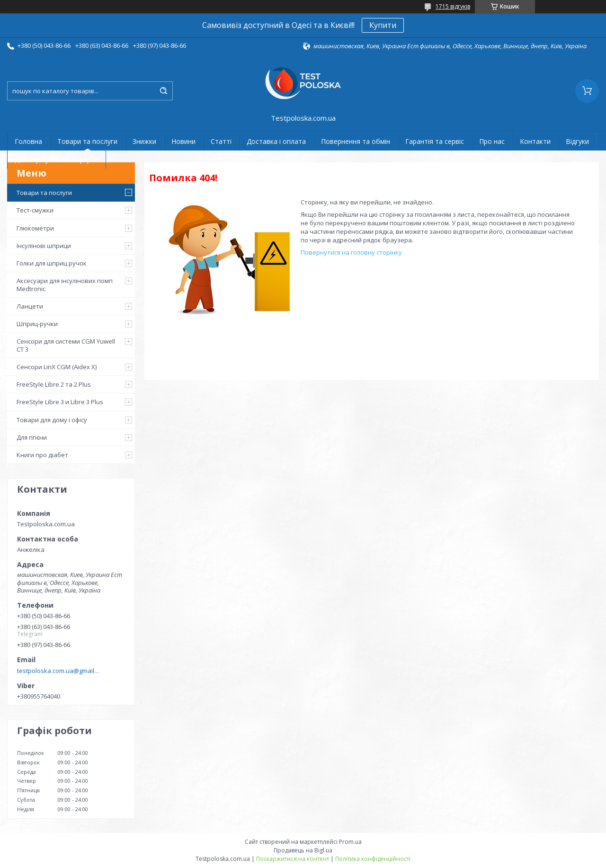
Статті (221, 141)
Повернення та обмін (356, 141)
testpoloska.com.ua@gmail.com (58, 671)
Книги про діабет (42, 455)
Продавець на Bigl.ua (303, 850)
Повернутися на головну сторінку (351, 252)
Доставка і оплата (276, 141)
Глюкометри (35, 228)
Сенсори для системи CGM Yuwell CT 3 (66, 345)
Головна (28, 141)
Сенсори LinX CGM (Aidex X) (57, 367)
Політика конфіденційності (373, 859)
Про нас (492, 141)
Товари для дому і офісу (52, 420)
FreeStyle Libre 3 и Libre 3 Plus (60, 402)
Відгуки (577, 141)
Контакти (535, 141)
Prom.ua (350, 842)
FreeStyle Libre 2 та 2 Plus (54, 384)
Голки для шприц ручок (52, 263)
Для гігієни (32, 437)
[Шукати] (163, 91)
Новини (183, 141)
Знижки (144, 141)
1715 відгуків (453, 6)
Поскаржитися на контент (293, 859)
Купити (383, 25)
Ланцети (30, 306)
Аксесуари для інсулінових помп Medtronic (65, 284)
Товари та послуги (87, 141)
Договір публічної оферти (57, 159)
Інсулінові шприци (44, 246)
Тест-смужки (35, 210)
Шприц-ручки (37, 324)
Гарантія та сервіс (435, 141)
